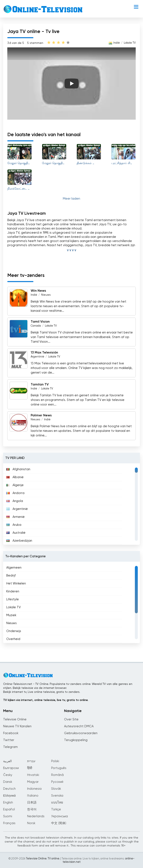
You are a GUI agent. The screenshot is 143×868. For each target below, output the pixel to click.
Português (59, 768)
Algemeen (14, 568)
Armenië (15, 517)
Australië (16, 533)
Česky (8, 775)
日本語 (32, 803)
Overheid (13, 639)
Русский (57, 782)
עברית (31, 761)
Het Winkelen (16, 584)
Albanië (15, 477)
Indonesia (34, 789)
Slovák (56, 789)
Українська (59, 816)
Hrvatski (33, 775)
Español (9, 809)
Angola (15, 501)
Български (11, 768)
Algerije (15, 485)
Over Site (71, 719)
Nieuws (46, 295)
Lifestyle (13, 599)
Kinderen (13, 591)
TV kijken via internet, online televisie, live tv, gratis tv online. (46, 700)
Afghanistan (18, 469)
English (8, 803)
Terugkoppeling (76, 740)
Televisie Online (15, 719)
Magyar (33, 782)
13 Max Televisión (44, 353)
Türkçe (56, 809)
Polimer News (41, 416)
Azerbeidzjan (19, 541)
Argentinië (37, 357)
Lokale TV (130, 43)
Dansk (8, 782)
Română (57, 775)
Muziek (11, 615)
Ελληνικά (9, 796)
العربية (7, 761)
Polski (55, 761)
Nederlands (36, 816)
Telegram (10, 747)
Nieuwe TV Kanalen (17, 726)
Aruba (14, 525)
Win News (38, 291)
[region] (71, 504)
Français (9, 823)
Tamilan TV (40, 385)
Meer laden (71, 199)
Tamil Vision (40, 322)
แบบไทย (57, 803)
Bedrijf (11, 576)
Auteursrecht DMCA (79, 726)
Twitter (9, 740)
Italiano (33, 796)
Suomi (8, 816)
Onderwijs (14, 631)
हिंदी (30, 768)
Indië (117, 43)
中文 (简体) (59, 823)
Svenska (57, 796)
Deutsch (9, 789)
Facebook (11, 733)
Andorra (15, 493)
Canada (36, 326)
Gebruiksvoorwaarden (81, 733)
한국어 (32, 809)
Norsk (31, 823)
